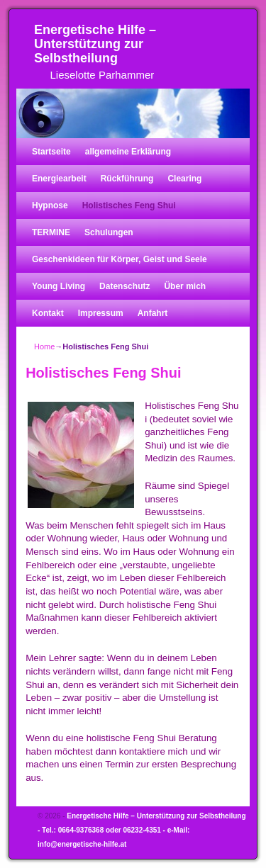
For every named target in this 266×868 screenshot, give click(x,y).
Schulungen (109, 232)
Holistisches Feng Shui (129, 205)
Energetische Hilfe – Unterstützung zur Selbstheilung (95, 44)
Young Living (59, 286)
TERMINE (51, 232)
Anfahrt (153, 313)
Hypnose (50, 205)
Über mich (185, 286)
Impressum (101, 313)
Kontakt (48, 313)
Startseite (51, 152)
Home (44, 346)
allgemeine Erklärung (128, 152)
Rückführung (127, 179)
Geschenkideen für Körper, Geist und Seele (120, 259)
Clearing (184, 179)
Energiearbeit (59, 179)
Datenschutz (124, 286)
